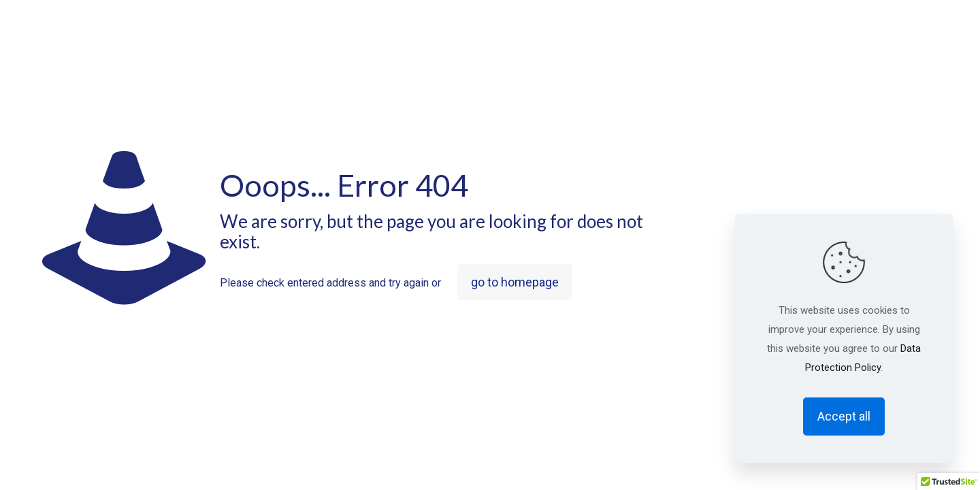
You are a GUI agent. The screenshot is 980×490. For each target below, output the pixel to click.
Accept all (844, 416)
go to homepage (515, 282)
